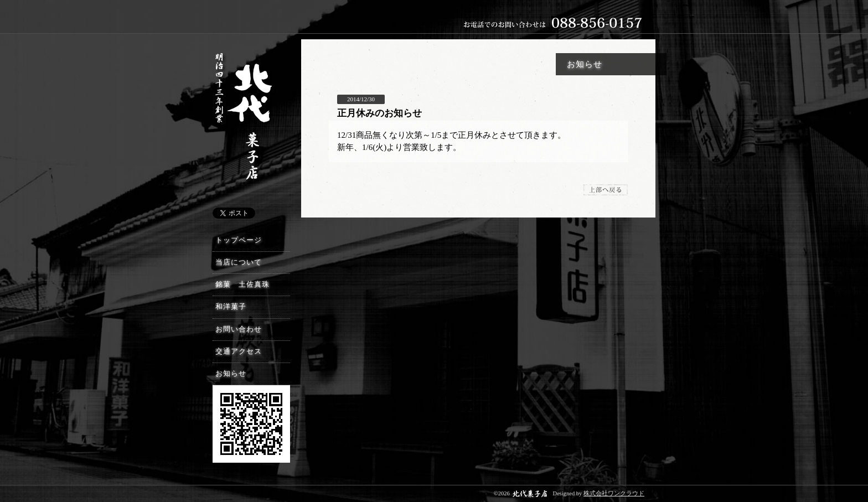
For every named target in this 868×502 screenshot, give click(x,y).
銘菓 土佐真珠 (242, 284)
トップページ (239, 240)
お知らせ (231, 374)
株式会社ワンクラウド (614, 493)
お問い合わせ (239, 329)
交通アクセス (239, 351)
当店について (239, 262)
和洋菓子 (231, 307)
